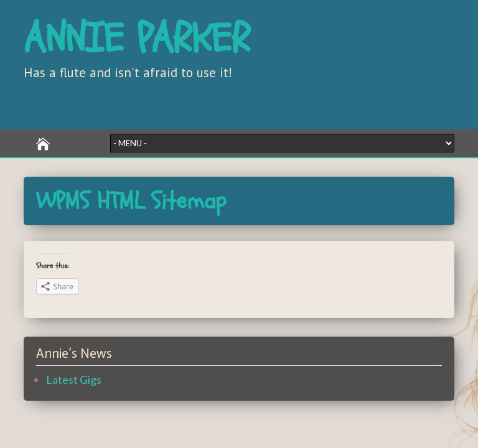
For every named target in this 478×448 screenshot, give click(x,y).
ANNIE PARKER (137, 39)
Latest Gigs (74, 380)
